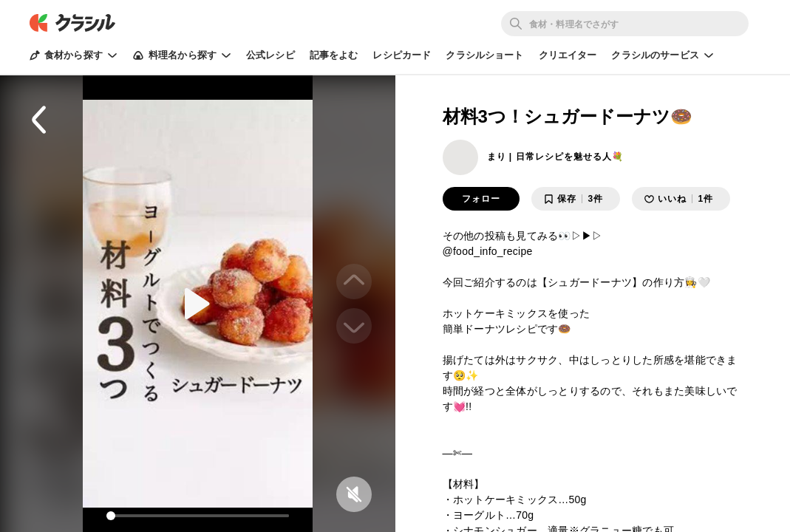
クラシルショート (484, 55)
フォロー (481, 199)
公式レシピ (270, 55)
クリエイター (568, 55)
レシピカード (402, 55)
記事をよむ (334, 55)
